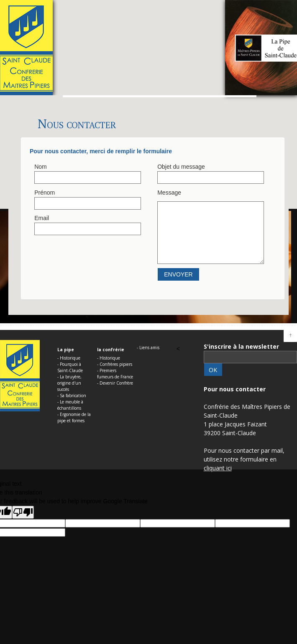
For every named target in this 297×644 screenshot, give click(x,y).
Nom (41, 167)
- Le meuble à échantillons (70, 405)
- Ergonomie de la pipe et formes (74, 417)
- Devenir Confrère (115, 383)
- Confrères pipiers (115, 364)
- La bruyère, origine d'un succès (69, 383)
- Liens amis (148, 347)
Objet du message (181, 167)
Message (169, 193)
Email (42, 218)
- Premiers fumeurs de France (115, 374)
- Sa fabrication (72, 396)
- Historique (69, 358)
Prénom (45, 193)
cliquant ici (218, 468)
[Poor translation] (23, 512)
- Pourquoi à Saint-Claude (70, 367)
